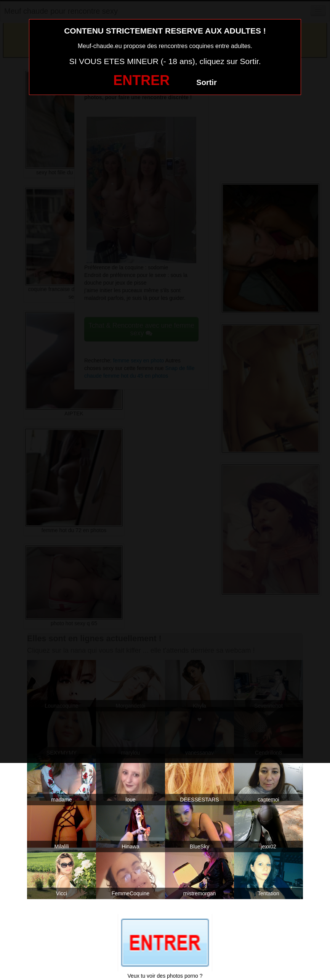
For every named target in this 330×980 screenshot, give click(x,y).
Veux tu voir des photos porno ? (165, 976)
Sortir (206, 82)
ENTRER (141, 80)
